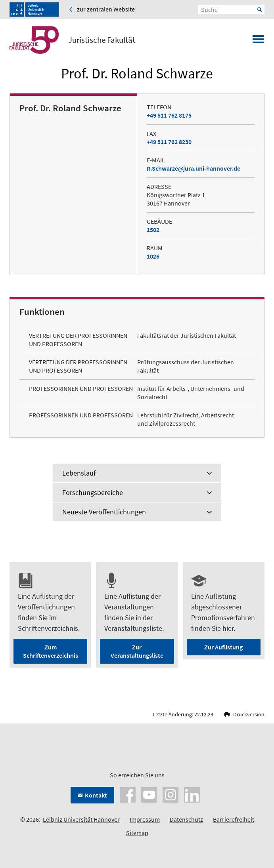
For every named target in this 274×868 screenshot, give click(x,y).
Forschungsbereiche (93, 492)
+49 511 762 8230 (169, 142)
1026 (153, 256)
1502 (153, 230)
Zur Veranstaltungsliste (137, 651)
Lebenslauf (79, 473)
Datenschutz (186, 819)
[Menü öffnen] (258, 42)
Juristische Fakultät (102, 40)
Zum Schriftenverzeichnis (51, 651)
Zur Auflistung (223, 647)
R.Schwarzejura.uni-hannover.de (194, 168)
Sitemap (137, 833)
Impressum (145, 819)
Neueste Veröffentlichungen (104, 512)
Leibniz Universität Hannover (81, 819)
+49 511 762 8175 (169, 115)
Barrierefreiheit (234, 819)
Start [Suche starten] (260, 10)
